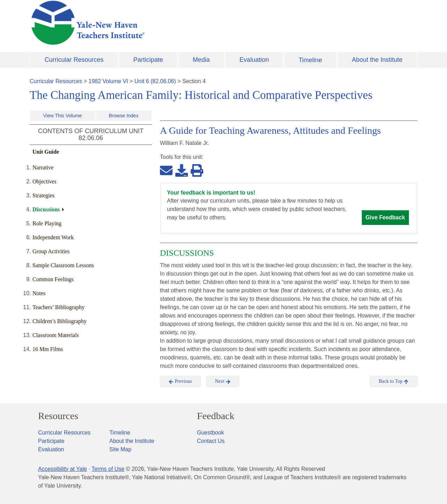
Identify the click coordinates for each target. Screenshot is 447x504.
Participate (148, 60)
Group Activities (51, 251)
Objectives (44, 181)
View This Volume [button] (63, 116)
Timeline (310, 60)
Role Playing (47, 223)
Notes (39, 293)
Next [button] (223, 381)
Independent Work (53, 237)
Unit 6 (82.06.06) (155, 81)
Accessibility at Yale (63, 469)
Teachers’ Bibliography (58, 307)
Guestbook (210, 433)
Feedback (216, 416)
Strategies (43, 195)
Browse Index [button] (124, 116)
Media (201, 60)
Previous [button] (180, 381)
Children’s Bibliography (60, 321)
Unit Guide (46, 152)
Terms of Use (108, 469)
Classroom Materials (56, 335)
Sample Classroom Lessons (63, 265)
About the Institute (377, 60)
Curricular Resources (74, 60)
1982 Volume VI (108, 81)
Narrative (43, 167)
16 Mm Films (48, 349)
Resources (58, 416)
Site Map (120, 449)
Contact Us (211, 441)
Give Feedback (385, 217)
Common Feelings (53, 279)
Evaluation (254, 60)
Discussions (46, 209)
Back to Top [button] (394, 381)
